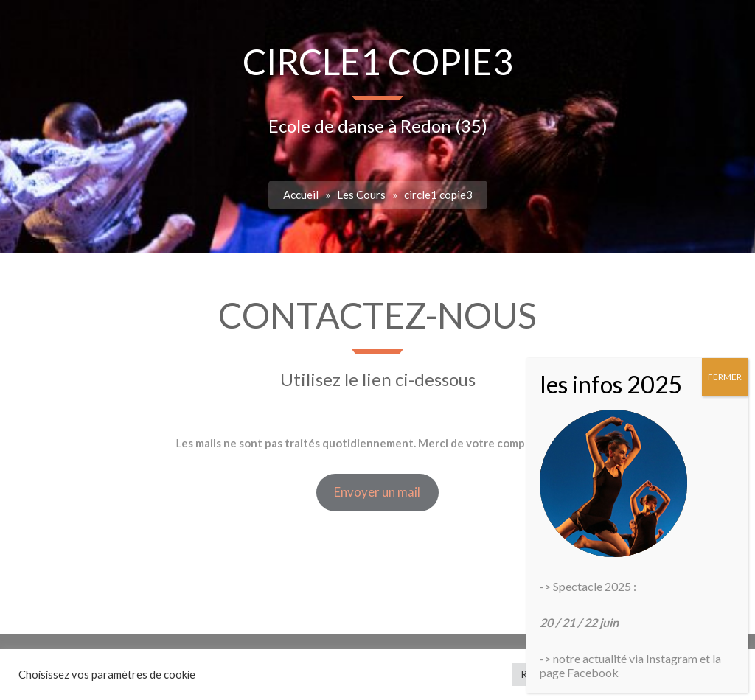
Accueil (301, 195)
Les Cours (361, 195)
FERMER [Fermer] (725, 377)
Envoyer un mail (377, 492)
